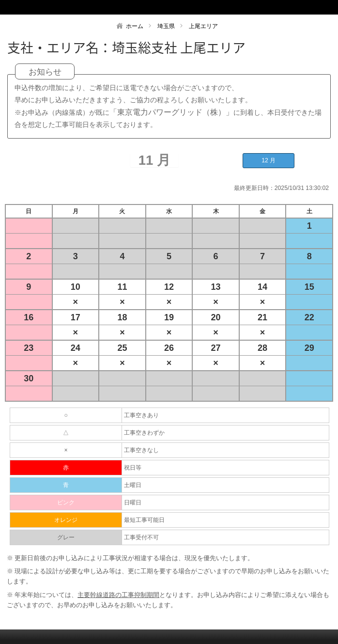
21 (262, 317)
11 (122, 287)
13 (216, 287)
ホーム (135, 26)
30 (29, 378)
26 (169, 348)
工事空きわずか (144, 433)
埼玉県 (166, 26)
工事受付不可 (141, 537)
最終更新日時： (254, 188)
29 (309, 348)
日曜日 (133, 503)
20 (216, 317)
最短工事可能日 (144, 520)
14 (262, 287)
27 (216, 348)
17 (76, 317)
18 (122, 317)
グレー (66, 537)
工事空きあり (141, 415)
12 (169, 287)
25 (122, 348)
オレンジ (66, 520)
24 (76, 348)
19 (169, 317)
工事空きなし (141, 450)
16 (29, 317)
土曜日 (133, 485)
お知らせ (45, 72)
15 (309, 287)
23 (29, 348)
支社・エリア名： (60, 47)
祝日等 (133, 468)
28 (262, 348)
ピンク (66, 503)
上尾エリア (203, 26)
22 (309, 317)
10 (76, 287)
